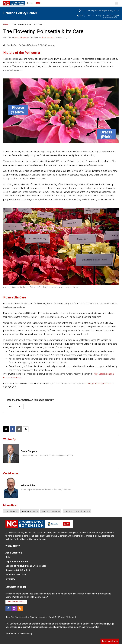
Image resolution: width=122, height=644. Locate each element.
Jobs (8, 557)
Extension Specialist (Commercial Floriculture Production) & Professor (46, 490)
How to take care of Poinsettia (77, 511)
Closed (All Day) (111, 16)
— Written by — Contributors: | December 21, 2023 (37, 38)
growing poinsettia (30, 511)
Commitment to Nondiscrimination (31, 617)
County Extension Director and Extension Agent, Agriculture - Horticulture (47, 455)
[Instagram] (14, 609)
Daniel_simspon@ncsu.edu (98, 384)
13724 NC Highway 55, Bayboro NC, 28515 (98, 11)
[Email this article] (19, 429)
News (6, 24)
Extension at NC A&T (16, 575)
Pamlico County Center (20, 13)
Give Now (10, 579)
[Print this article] (26, 429)
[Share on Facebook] (13, 429)
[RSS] (20, 609)
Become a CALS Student (18, 570)
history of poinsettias (51, 511)
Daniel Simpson (21, 38)
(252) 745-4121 (85, 16)
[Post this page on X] (6, 429)
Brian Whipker (48, 38)
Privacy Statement (67, 617)
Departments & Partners (18, 562)
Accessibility (26, 634)
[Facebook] (8, 609)
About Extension (14, 553)
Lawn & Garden (11, 511)
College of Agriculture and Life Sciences (26, 566)
